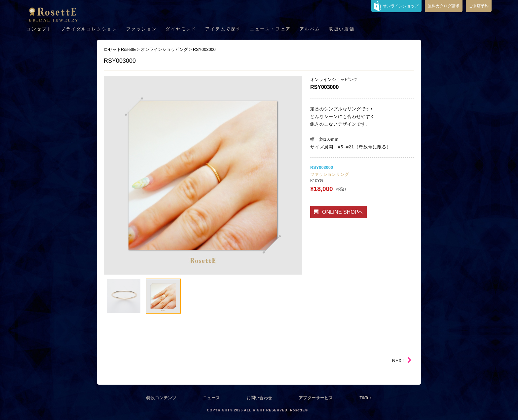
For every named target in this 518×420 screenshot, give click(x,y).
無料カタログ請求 (444, 6)
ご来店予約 (479, 6)
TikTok (366, 398)
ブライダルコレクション (89, 29)
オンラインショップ (401, 6)
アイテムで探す (223, 29)
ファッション (142, 29)
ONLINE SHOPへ (338, 212)
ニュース (211, 398)
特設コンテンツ (161, 398)
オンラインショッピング (334, 79)
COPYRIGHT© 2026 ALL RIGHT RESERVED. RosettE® (257, 410)
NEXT (398, 361)
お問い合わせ (259, 398)
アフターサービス (316, 398)
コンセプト (39, 29)
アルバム (310, 29)
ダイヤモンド (181, 29)
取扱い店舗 (342, 29)
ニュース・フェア (270, 29)
